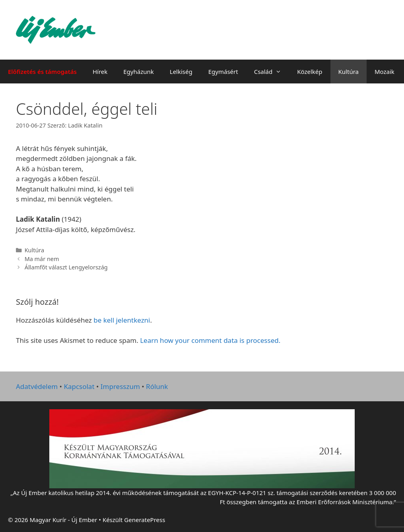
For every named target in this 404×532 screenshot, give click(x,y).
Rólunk (157, 386)
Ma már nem (42, 259)
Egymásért (223, 72)
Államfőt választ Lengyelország (66, 267)
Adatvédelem (37, 386)
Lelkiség (181, 72)
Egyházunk (139, 72)
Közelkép (310, 72)
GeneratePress (145, 520)
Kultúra (349, 72)
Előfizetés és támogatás (42, 72)
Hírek (100, 72)
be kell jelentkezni (122, 320)
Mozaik (385, 72)
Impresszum (120, 386)
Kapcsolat (79, 386)
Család (272, 72)
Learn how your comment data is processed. (210, 340)
